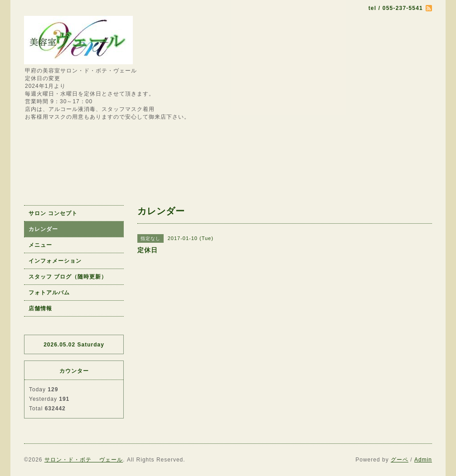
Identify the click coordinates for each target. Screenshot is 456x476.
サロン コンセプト (53, 213)
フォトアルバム (49, 293)
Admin (423, 460)
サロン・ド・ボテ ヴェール (84, 460)
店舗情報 (40, 308)
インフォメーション (55, 261)
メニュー (40, 245)
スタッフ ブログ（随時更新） (68, 277)
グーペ (400, 460)
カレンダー (43, 229)
